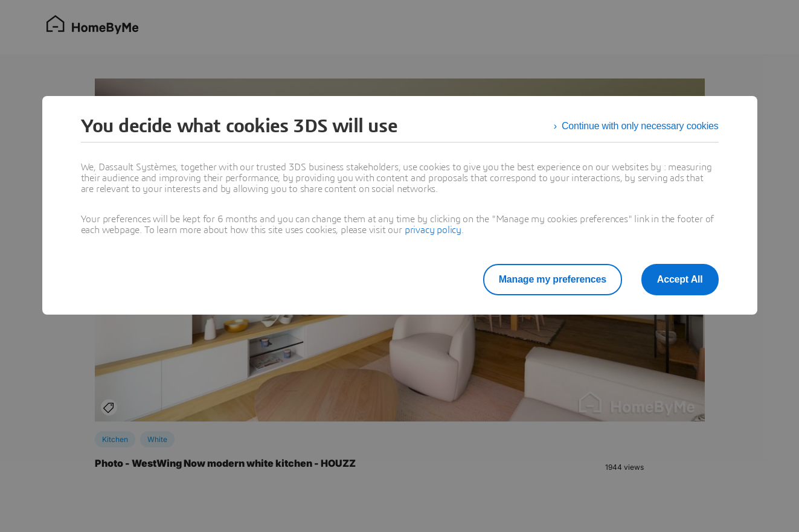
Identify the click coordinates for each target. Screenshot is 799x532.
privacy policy (433, 230)
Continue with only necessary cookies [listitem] (640, 126)
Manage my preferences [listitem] (553, 279)
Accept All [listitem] (680, 279)
